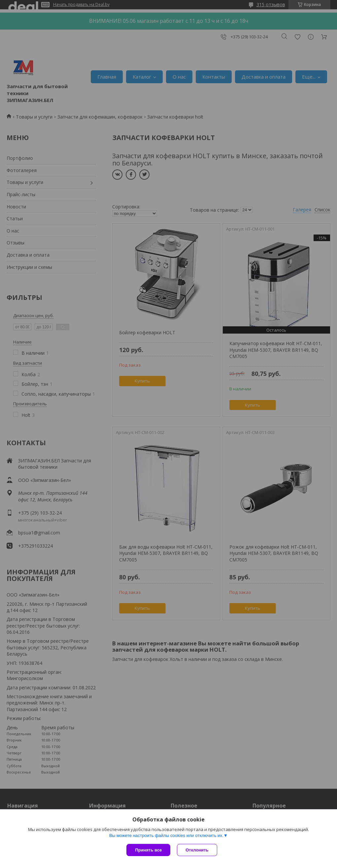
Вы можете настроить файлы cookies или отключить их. (166, 835)
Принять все (148, 850)
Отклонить (197, 850)
